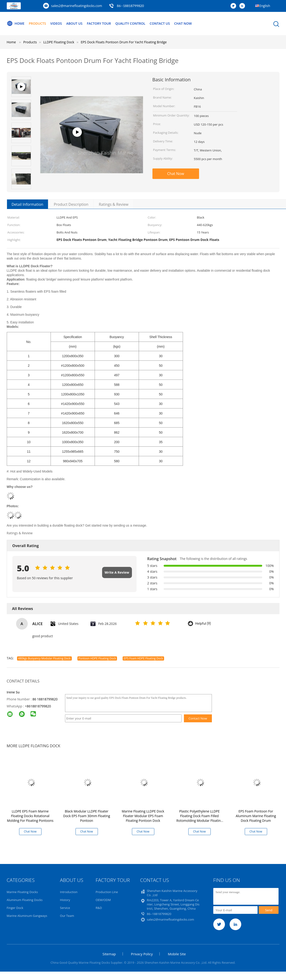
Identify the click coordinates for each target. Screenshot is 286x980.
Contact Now (198, 718)
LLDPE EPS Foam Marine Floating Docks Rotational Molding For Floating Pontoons (30, 816)
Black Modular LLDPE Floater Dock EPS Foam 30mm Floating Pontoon (87, 816)
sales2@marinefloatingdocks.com (77, 6)
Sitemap (109, 954)
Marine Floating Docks (22, 892)
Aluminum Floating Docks (25, 900)
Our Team (67, 916)
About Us (74, 23)
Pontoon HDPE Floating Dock (97, 658)
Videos (56, 23)
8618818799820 (39, 706)
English (265, 6)
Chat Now (183, 23)
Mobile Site (177, 954)
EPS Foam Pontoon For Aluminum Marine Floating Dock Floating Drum (256, 816)
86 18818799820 (45, 699)
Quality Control (130, 23)
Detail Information (28, 204)
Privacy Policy (142, 954)
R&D (99, 908)
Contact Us (160, 23)
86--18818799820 (130, 6)
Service (65, 908)
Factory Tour (99, 23)
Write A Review (117, 572)
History (65, 900)
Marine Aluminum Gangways (27, 916)
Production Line (107, 892)
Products (37, 23)
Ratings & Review (114, 204)
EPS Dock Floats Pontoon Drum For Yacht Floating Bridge (124, 42)
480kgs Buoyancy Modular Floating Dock (44, 658)
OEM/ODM (103, 900)
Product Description (71, 204)
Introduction (69, 892)
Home (16, 24)
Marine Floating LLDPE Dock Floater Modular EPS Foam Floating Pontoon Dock (143, 816)
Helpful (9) (203, 624)
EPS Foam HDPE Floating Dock (143, 658)
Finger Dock (15, 908)
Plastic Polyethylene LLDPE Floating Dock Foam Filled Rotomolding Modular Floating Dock (200, 818)
